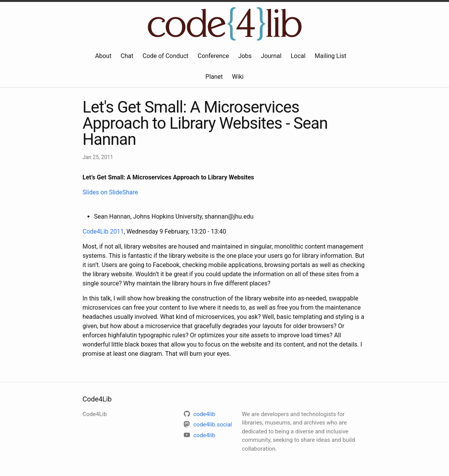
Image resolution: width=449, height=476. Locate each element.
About (103, 56)
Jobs (245, 56)
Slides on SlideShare (110, 192)
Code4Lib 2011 (103, 231)
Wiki (238, 77)
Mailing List (330, 56)
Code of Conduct (166, 56)
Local (298, 56)
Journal (271, 56)
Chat (127, 56)
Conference (213, 56)
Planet (214, 77)
